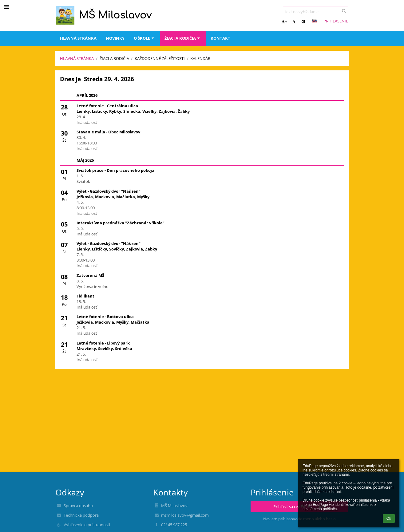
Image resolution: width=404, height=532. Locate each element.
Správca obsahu (78, 506)
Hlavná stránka (77, 58)
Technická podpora (81, 515)
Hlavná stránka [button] (78, 38)
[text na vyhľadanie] (315, 12)
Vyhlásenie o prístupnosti (87, 525)
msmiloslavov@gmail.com (185, 515)
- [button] (295, 22)
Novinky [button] (115, 38)
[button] (315, 21)
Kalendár (200, 58)
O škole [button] (145, 38)
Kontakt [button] (220, 38)
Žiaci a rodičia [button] (183, 38)
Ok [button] (389, 518)
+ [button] (284, 22)
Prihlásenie (336, 21)
